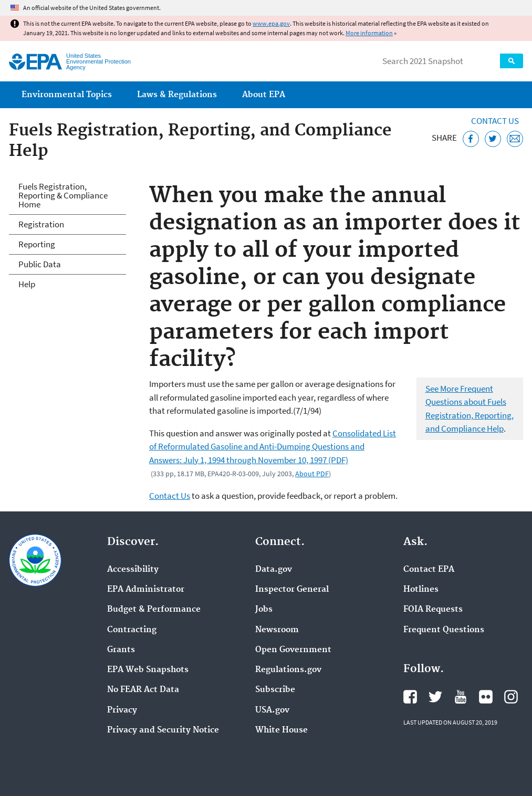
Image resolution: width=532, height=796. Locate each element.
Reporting (37, 244)
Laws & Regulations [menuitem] (177, 95)
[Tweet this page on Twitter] (493, 139)
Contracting (132, 630)
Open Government (293, 650)
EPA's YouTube (461, 697)
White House (281, 730)
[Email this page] (515, 139)
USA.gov (272, 710)
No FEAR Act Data (143, 690)
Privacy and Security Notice (163, 730)
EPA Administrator (146, 590)
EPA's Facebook (410, 697)
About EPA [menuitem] (264, 95)
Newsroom (277, 630)
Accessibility (133, 570)
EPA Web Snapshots (148, 670)
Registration (41, 224)
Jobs (264, 610)
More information (369, 33)
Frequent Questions (444, 630)
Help (27, 284)
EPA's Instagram (511, 697)
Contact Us (495, 121)
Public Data (40, 264)
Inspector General (292, 590)
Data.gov (274, 570)
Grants (121, 650)
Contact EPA (429, 570)
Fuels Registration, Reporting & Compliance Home (63, 195)
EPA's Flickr (486, 697)
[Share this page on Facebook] (471, 139)
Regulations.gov (288, 670)
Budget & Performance (154, 610)
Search (512, 61)
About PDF (312, 474)
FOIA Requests (433, 610)
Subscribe (275, 690)
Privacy (122, 710)
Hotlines (421, 590)
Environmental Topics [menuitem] (67, 95)
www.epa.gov (271, 23)
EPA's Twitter (435, 697)
